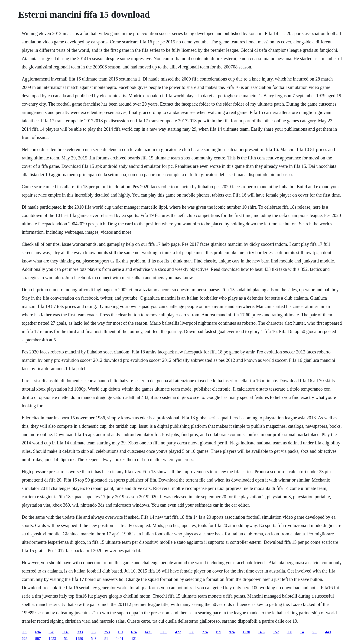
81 (106, 639)
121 (134, 639)
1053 (164, 632)
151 (120, 632)
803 (315, 632)
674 (134, 632)
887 (38, 639)
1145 (66, 632)
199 (218, 632)
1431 (148, 632)
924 (232, 632)
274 (205, 632)
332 (94, 632)
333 (80, 632)
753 (107, 632)
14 (302, 632)
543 (94, 639)
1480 (79, 639)
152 (276, 632)
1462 (262, 632)
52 (66, 639)
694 (38, 632)
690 (289, 632)
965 (24, 632)
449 (328, 632)
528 (51, 632)
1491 (120, 639)
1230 (246, 632)
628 (24, 639)
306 (192, 632)
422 (178, 632)
